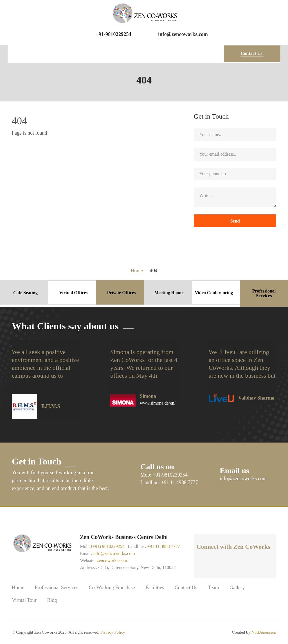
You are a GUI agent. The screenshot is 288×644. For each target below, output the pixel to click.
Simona (148, 396)
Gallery (237, 588)
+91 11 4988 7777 (163, 546)
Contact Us (186, 588)
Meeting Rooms (169, 293)
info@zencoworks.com (183, 34)
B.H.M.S (51, 406)
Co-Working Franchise (112, 588)
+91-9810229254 (113, 34)
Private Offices (121, 293)
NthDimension (264, 632)
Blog (52, 600)
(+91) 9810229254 (108, 546)
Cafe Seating (25, 293)
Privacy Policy (113, 632)
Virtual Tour (24, 600)
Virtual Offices (73, 293)
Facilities (155, 588)
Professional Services (264, 293)
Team (213, 588)
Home (18, 588)
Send (235, 221)
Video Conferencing (214, 293)
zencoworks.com (112, 560)
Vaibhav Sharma (256, 398)
